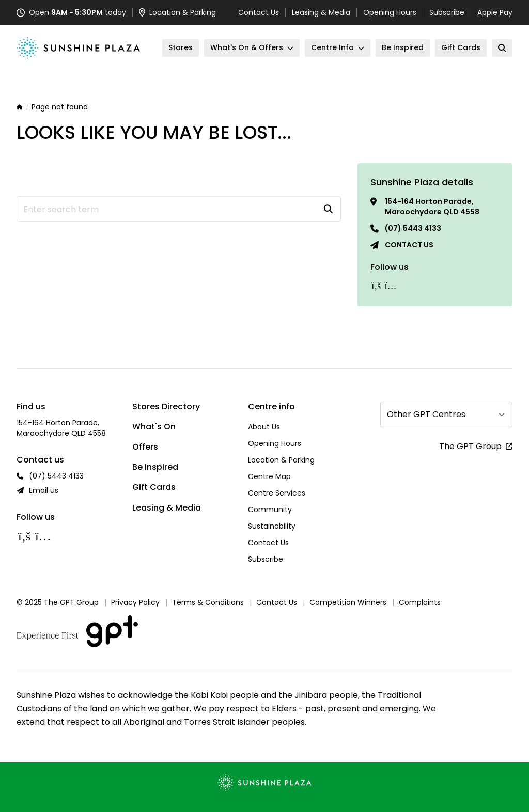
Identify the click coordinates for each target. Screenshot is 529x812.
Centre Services (277, 493)
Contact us (409, 245)
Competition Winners (348, 602)
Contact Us (259, 12)
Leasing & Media (321, 12)
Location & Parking (281, 460)
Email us (44, 490)
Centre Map (269, 476)
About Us (264, 427)
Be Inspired (155, 467)
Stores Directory (166, 407)
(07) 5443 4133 (413, 228)
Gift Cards (154, 487)
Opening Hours (390, 12)
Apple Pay (495, 12)
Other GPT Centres (426, 414)
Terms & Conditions (208, 602)
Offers (145, 447)
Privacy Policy (135, 602)
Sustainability (272, 526)
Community (270, 510)
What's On (154, 427)
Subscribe (447, 12)
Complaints (420, 602)
